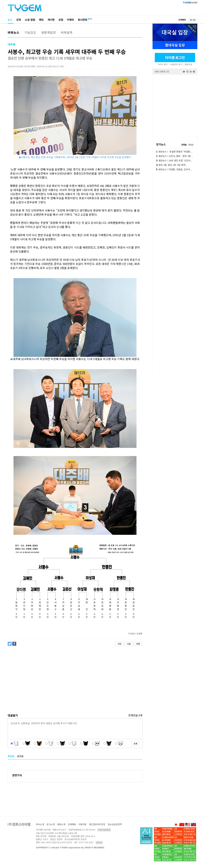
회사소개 (40, 824)
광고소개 (51, 824)
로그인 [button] (193, 20)
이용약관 (82, 824)
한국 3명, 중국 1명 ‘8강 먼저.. (171, 165)
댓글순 (191, 145)
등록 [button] (135, 743)
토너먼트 (83, 20)
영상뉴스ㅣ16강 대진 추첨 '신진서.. (174, 160)
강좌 (19, 20)
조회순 (184, 145)
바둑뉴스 (13, 32)
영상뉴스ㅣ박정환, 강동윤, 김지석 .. (174, 169)
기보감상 (30, 32)
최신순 (11, 756)
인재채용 (72, 824)
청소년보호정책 (115, 824)
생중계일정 (48, 32)
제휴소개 (61, 824)
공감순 (20, 756)
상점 (61, 20)
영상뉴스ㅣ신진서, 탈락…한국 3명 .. (174, 156)
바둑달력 (67, 32)
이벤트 (71, 20)
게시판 (51, 20)
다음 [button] (129, 644)
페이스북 (175, 105)
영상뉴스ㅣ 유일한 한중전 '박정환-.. (174, 152)
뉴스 (10, 20)
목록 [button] (138, 644)
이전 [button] (120, 644)
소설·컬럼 (30, 20)
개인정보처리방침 (97, 824)
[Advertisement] (75, 676)
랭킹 (41, 20)
